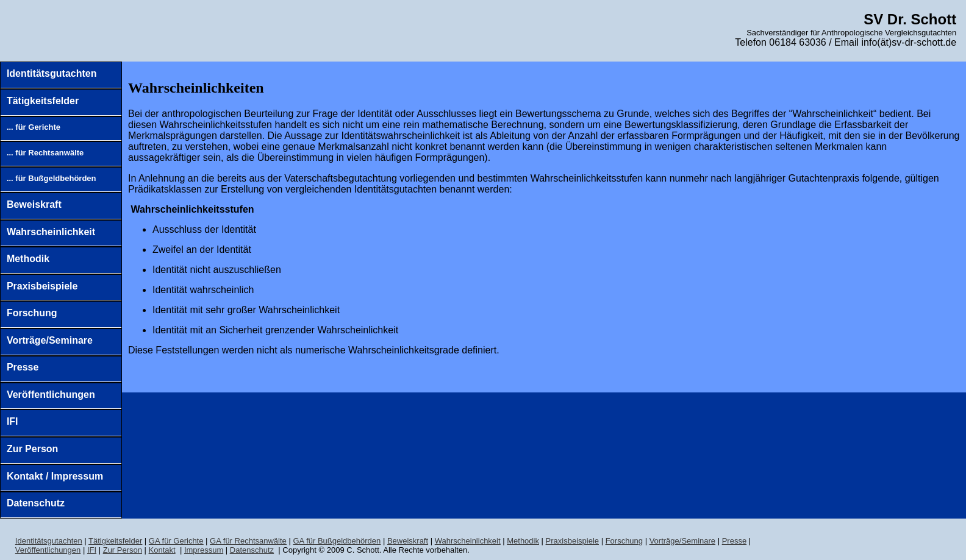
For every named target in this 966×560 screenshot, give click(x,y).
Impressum (204, 550)
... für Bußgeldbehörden (52, 178)
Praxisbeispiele (42, 286)
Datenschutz (36, 503)
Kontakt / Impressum (55, 476)
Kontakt (162, 550)
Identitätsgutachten (52, 73)
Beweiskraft (34, 204)
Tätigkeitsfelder (43, 101)
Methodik (28, 259)
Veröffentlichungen (51, 395)
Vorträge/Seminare (50, 340)
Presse (23, 367)
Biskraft (408, 541)
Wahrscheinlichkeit (51, 232)
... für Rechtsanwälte (45, 153)
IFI (13, 421)
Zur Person (32, 449)
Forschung (32, 313)
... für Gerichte (34, 127)
